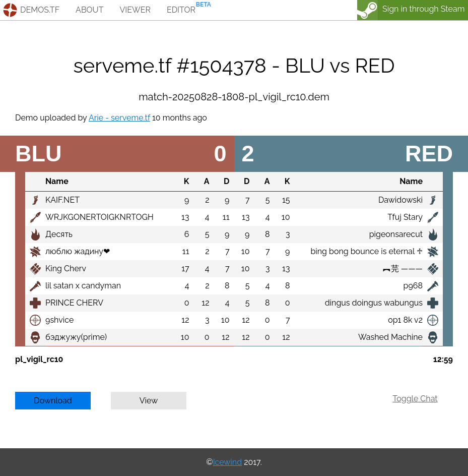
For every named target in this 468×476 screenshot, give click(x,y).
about (89, 10)
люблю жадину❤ (78, 251)
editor (181, 10)
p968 (413, 286)
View (149, 401)
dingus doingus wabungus (374, 303)
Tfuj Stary (405, 217)
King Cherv (66, 269)
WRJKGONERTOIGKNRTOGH (99, 217)
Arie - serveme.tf (119, 118)
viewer (135, 10)
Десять (59, 234)
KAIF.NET (62, 200)
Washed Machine (390, 337)
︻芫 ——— (403, 269)
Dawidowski (400, 200)
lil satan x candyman (83, 286)
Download (53, 401)
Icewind (227, 462)
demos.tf (40, 10)
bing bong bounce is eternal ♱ (366, 251)
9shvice (59, 320)
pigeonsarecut (396, 234)
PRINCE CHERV (74, 303)
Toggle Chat (415, 399)
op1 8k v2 (405, 320)
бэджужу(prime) (76, 337)
